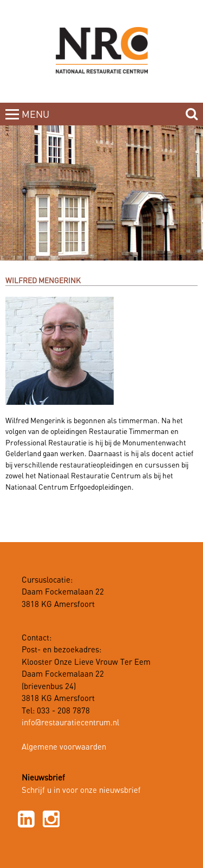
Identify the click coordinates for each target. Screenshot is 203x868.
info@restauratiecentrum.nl (70, 723)
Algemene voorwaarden (64, 747)
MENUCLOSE (37, 121)
